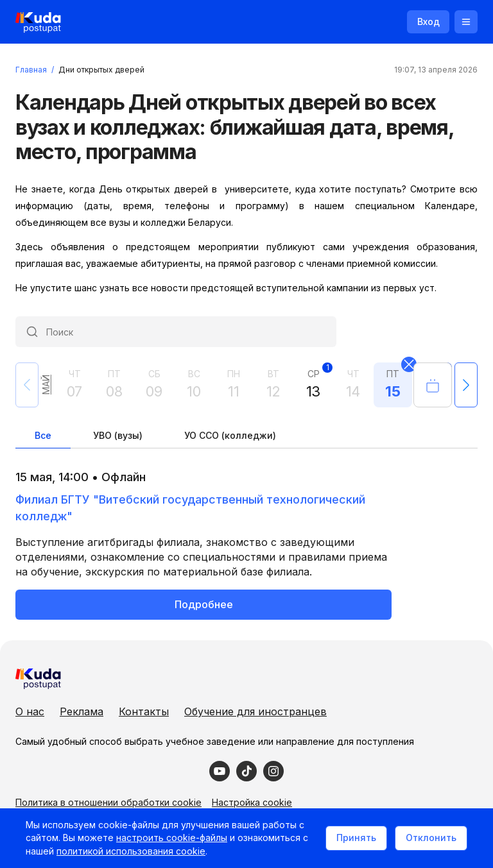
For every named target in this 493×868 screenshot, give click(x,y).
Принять (356, 838)
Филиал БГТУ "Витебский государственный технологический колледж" (190, 508)
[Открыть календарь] (433, 385)
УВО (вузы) (118, 435)
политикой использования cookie (131, 851)
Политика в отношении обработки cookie (108, 802)
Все (43, 435)
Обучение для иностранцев (255, 711)
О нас (30, 711)
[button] (466, 385)
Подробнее (204, 604)
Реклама (82, 711)
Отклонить (431, 838)
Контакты (144, 711)
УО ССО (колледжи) (230, 435)
